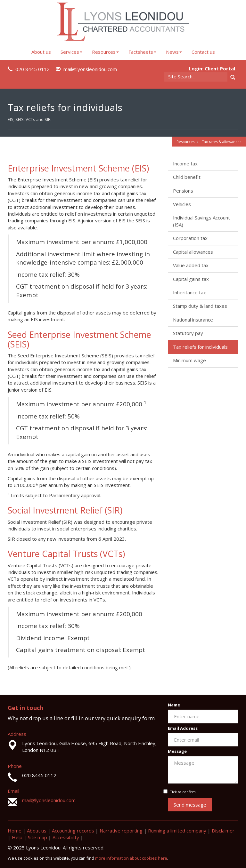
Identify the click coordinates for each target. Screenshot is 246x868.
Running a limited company (177, 831)
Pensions (183, 191)
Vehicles (182, 204)
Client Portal (220, 68)
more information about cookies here (131, 858)
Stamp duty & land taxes (200, 306)
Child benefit (187, 177)
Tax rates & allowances (221, 142)
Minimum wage (189, 360)
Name (174, 705)
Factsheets (142, 52)
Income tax (185, 163)
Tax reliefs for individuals (200, 347)
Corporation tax (190, 238)
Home (15, 831)
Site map (37, 837)
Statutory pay (188, 333)
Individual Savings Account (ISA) (201, 221)
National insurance (193, 320)
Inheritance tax (189, 292)
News (174, 52)
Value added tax (191, 265)
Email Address (183, 728)
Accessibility (66, 837)
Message (177, 751)
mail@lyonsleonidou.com (90, 69)
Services (71, 52)
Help (17, 837)
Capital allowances (193, 252)
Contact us (203, 52)
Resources (105, 52)
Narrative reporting (121, 831)
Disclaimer (223, 831)
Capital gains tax (191, 279)
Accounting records (73, 831)
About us (41, 52)
